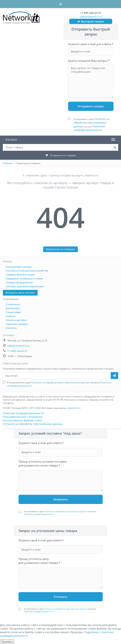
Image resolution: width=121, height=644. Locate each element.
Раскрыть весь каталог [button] (20, 293)
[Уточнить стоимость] (61, 597)
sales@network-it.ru (91, 16)
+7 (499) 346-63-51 (17, 351)
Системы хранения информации (25, 286)
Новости (11, 316)
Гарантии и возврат (17, 324)
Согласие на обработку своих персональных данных (60, 382)
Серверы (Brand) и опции (20, 275)
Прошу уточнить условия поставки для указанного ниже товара (43, 463)
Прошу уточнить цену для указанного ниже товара (39, 561)
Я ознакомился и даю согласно (91, 124)
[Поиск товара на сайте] (115, 147)
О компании (13, 304)
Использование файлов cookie (22, 420)
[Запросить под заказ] (61, 499)
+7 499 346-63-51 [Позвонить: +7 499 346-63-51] (91, 13)
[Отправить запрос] (91, 106)
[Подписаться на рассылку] (114, 376)
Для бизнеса (13, 308)
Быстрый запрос (91, 21)
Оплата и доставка (16, 320)
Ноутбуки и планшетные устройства (27, 271)
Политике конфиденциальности (89, 128)
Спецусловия (13, 312)
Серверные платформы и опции (24, 278)
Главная (7, 163)
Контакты (11, 328)
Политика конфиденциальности (23, 413)
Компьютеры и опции (19, 267)
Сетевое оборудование (19, 282)
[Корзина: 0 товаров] (60, 155)
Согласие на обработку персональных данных (91, 122)
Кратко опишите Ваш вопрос (89, 61)
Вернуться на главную (60, 249)
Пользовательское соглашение (23, 417)
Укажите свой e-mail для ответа (91, 44)
